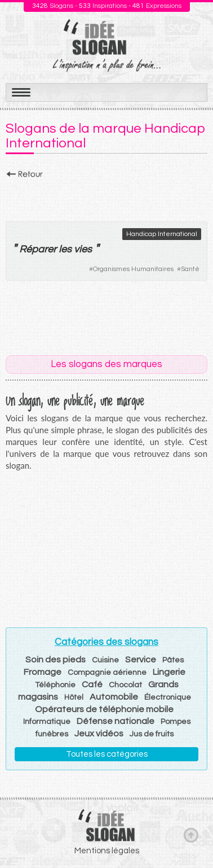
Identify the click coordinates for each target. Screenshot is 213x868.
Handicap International (162, 234)
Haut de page (191, 835)
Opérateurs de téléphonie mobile (104, 709)
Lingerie (169, 672)
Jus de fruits (152, 734)
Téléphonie (55, 685)
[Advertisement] (106, 197)
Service (141, 660)
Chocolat (125, 685)
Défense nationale (116, 721)
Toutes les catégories (107, 754)
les (65, 249)
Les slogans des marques (106, 364)
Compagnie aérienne (107, 673)
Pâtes (173, 660)
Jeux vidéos (99, 734)
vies (83, 249)
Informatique (47, 722)
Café (92, 684)
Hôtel (74, 697)
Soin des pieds (56, 660)
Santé (190, 269)
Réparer (38, 249)
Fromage (43, 672)
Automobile (114, 697)
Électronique (168, 697)
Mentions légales (107, 851)
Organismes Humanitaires (133, 269)
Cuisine (105, 660)
